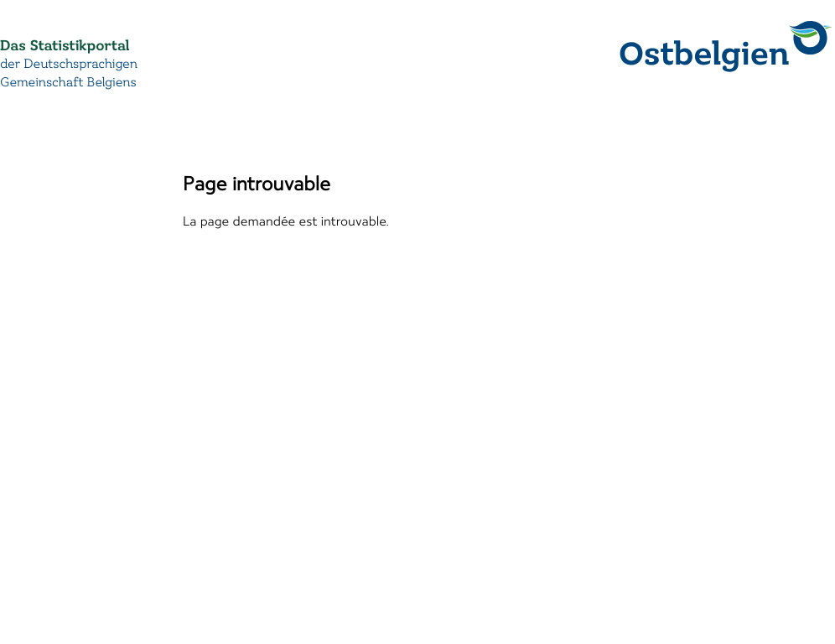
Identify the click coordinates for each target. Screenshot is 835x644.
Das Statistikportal (65, 46)
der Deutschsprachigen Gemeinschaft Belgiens (69, 74)
